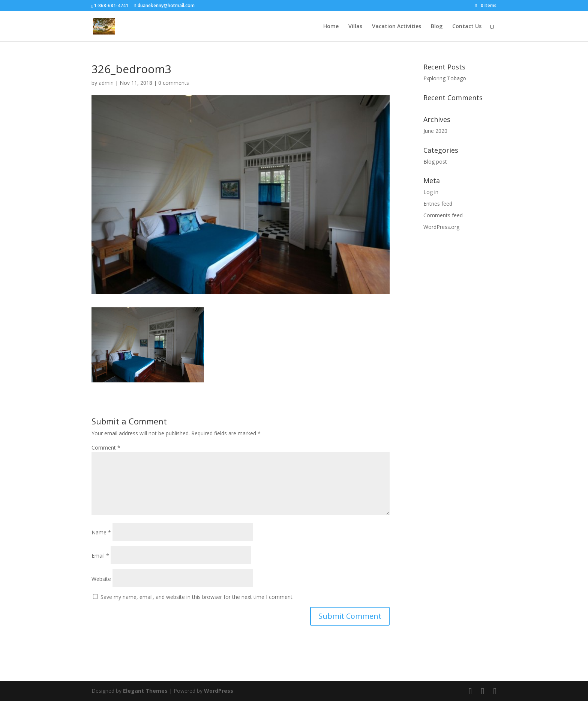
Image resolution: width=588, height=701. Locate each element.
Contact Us (467, 27)
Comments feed (443, 215)
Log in (431, 192)
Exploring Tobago (445, 78)
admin (106, 83)
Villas (355, 27)
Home (331, 27)
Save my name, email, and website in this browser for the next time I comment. (197, 597)
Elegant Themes (145, 691)
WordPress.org (441, 227)
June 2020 (435, 131)
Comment (106, 448)
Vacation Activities (397, 27)
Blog (437, 27)
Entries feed (438, 204)
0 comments (174, 83)
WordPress (219, 691)
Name (101, 532)
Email (100, 556)
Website (101, 579)
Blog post (435, 162)
